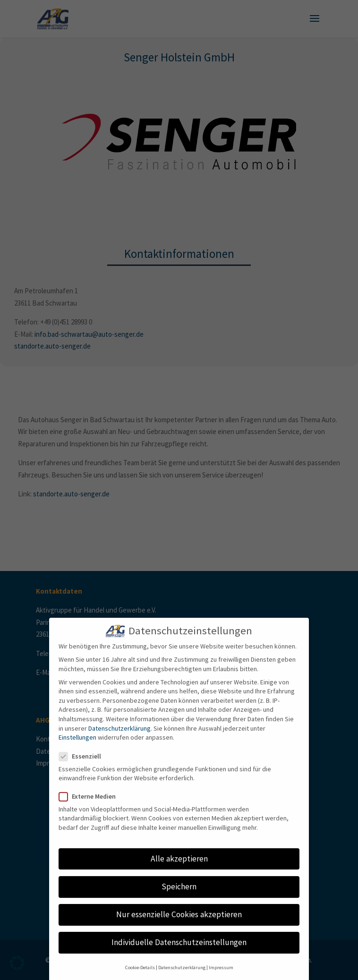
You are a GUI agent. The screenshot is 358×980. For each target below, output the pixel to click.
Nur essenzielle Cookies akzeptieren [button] (179, 922)
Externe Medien (91, 804)
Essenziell (84, 763)
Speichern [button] (179, 894)
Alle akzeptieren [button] (179, 866)
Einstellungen (77, 745)
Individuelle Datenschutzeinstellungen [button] (179, 950)
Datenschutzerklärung (119, 735)
